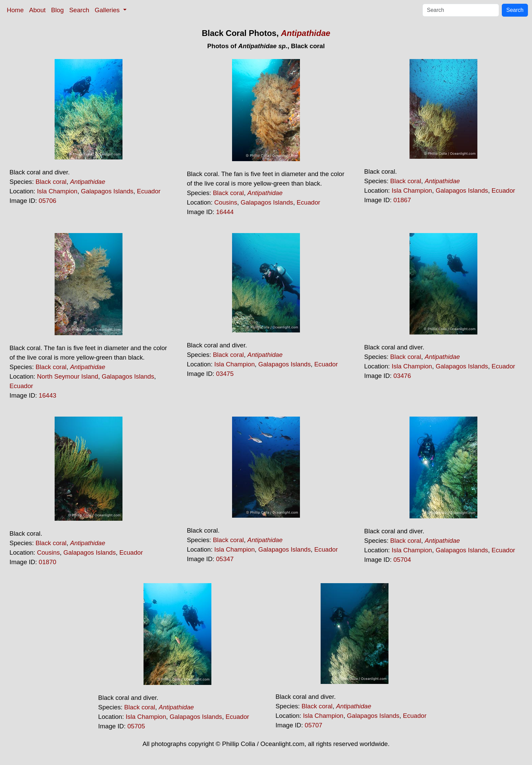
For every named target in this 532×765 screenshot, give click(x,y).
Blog (58, 10)
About (37, 10)
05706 (47, 201)
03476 (402, 376)
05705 (136, 726)
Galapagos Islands (107, 191)
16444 (225, 212)
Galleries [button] (108, 10)
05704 (402, 560)
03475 (225, 374)
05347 (225, 559)
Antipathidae (306, 33)
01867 (402, 200)
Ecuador (149, 191)
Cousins (226, 202)
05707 (313, 725)
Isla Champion (57, 191)
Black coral (51, 182)
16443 (47, 395)
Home (15, 10)
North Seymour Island (68, 376)
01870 (47, 562)
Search (79, 10)
